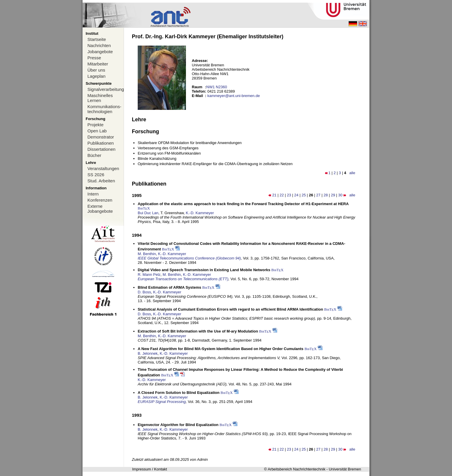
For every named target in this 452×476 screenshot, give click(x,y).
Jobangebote (100, 52)
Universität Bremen (345, 469)
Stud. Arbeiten (101, 181)
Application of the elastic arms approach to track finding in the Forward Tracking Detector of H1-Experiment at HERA (243, 204)
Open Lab (97, 131)
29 (333, 195)
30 (340, 195)
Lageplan (96, 76)
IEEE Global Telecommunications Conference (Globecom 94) (189, 258)
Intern (93, 194)
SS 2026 (96, 175)
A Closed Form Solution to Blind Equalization (179, 393)
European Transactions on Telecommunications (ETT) (183, 279)
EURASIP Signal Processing (162, 402)
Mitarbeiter (98, 64)
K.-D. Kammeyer (200, 213)
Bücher (94, 155)
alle (352, 173)
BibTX (144, 208)
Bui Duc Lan (148, 213)
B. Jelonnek (148, 353)
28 (326, 195)
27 (318, 195)
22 (282, 195)
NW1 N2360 (217, 87)
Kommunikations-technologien (104, 109)
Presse (94, 58)
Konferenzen (100, 200)
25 (303, 195)
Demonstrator (101, 137)
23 (289, 195)
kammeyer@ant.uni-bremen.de (233, 96)
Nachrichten (99, 45)
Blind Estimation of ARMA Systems (169, 287)
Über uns (96, 70)
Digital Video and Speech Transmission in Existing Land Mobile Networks (204, 270)
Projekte (95, 125)
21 (274, 195)
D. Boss (144, 292)
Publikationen (101, 143)
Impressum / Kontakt (150, 469)
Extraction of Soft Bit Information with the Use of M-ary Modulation (198, 331)
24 (296, 195)
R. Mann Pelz (149, 275)
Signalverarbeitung (106, 89)
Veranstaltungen (103, 168)
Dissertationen (101, 149)
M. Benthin (147, 254)
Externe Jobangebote (100, 209)
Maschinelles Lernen (100, 98)
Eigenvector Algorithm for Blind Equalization (178, 425)
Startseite (97, 39)
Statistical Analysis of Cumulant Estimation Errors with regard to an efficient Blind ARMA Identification (230, 309)
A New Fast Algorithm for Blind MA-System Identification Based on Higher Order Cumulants (221, 349)
